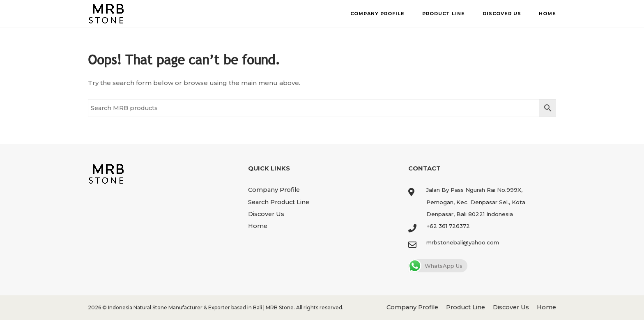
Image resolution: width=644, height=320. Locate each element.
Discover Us (502, 14)
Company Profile (377, 14)
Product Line (444, 14)
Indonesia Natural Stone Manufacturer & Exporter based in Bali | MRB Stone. (201, 307)
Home (547, 14)
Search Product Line (279, 202)
